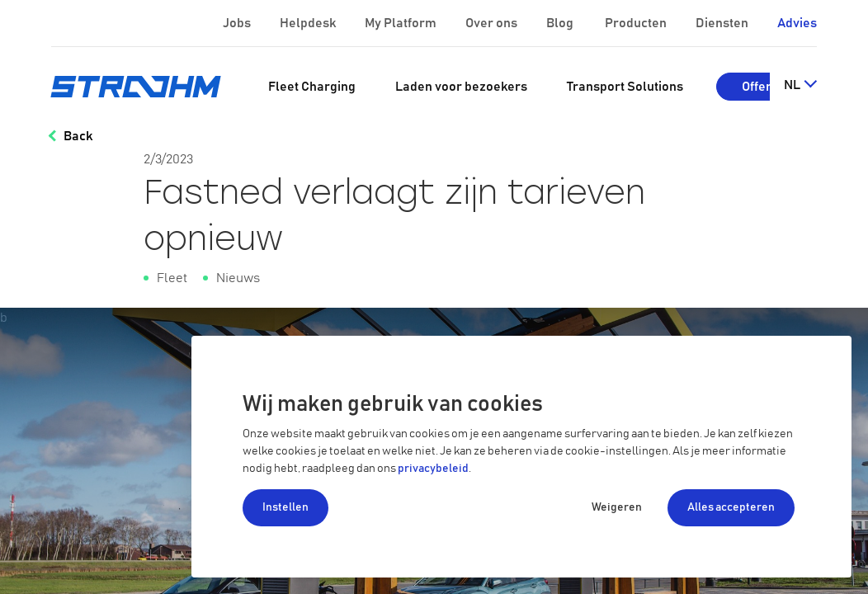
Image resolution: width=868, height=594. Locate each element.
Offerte (762, 87)
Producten (637, 23)
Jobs (238, 23)
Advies (797, 23)
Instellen (285, 507)
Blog (561, 23)
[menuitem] (312, 87)
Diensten (723, 23)
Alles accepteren (731, 507)
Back (78, 136)
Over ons (493, 23)
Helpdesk (309, 23)
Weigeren (617, 507)
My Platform (401, 23)
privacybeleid (433, 469)
